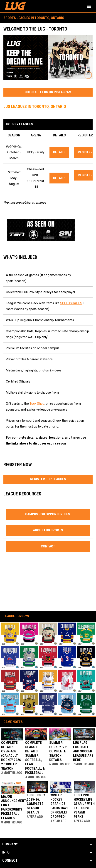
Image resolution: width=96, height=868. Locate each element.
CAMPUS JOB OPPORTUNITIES (48, 514)
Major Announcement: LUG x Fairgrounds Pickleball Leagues (14, 807)
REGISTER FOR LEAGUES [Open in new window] (48, 479)
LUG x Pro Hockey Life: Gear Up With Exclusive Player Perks (84, 806)
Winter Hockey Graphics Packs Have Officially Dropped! (59, 806)
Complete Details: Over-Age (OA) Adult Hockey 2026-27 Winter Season (12, 756)
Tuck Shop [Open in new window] (37, 404)
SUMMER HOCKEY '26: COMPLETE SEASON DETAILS (58, 751)
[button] (10, 634)
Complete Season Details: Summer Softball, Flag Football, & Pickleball (35, 758)
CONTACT (48, 546)
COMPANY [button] (10, 844)
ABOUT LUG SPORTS (48, 530)
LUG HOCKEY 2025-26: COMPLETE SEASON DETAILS (36, 804)
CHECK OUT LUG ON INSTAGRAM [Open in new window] (48, 92)
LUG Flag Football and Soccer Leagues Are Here (83, 751)
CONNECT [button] (10, 861)
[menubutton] (89, 6)
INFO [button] (6, 852)
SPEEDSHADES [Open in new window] (71, 303)
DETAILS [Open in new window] (59, 152)
